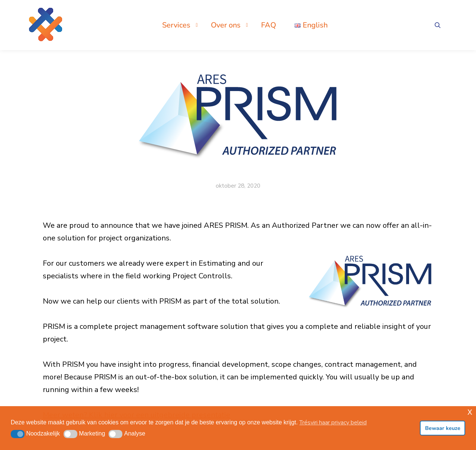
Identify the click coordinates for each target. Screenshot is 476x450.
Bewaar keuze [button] (443, 428)
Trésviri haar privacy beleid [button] (333, 423)
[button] (18, 434)
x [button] (470, 412)
